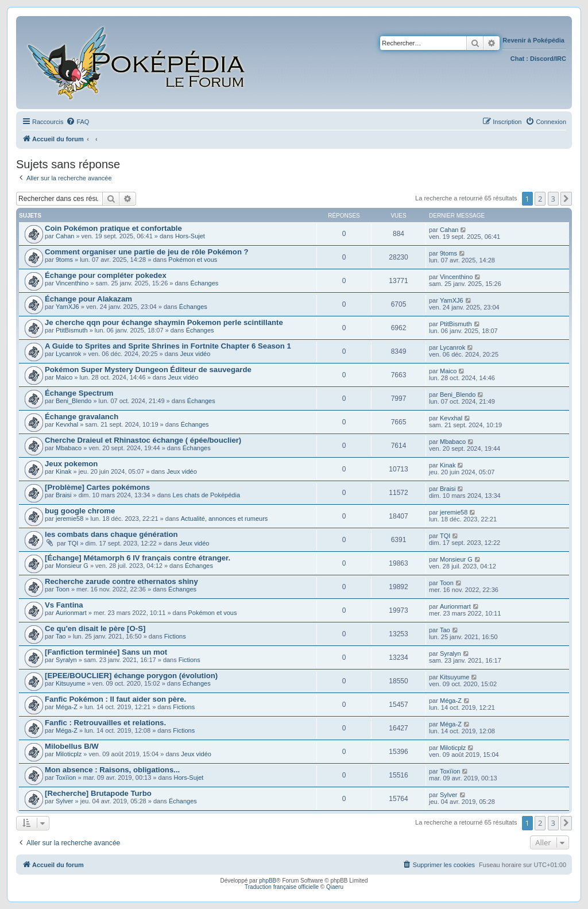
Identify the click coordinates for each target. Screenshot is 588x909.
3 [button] (553, 199)
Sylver (65, 801)
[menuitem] (78, 122)
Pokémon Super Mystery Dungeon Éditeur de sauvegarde (148, 370)
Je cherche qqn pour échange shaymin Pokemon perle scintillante (164, 322)
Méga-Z (67, 707)
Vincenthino (72, 283)
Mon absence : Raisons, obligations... (112, 770)
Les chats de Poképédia (206, 495)
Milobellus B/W (72, 746)
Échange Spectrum (79, 393)
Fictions (175, 636)
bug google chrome (80, 511)
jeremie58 (69, 519)
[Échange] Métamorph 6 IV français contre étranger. (138, 558)
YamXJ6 (67, 307)
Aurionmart (71, 613)
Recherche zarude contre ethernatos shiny (121, 581)
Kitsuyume (70, 683)
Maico (64, 377)
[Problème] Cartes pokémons (97, 487)
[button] (566, 199)
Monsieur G (72, 566)
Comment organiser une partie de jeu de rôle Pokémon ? (147, 252)
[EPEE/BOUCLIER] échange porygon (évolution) (131, 676)
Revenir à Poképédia (534, 40)
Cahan (65, 236)
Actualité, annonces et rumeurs (225, 519)
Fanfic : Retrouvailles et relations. (105, 723)
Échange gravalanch (82, 417)
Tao (61, 636)
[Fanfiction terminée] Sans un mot (106, 652)
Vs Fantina (64, 605)
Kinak (64, 471)
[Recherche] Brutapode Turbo (98, 793)
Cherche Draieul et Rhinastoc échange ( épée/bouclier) (143, 440)
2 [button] (540, 199)
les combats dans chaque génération (111, 534)
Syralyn (66, 660)
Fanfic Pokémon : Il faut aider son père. (115, 699)
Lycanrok (68, 354)
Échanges (204, 283)
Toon (63, 589)
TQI (73, 543)
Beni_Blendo (73, 401)
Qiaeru (335, 887)
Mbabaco (69, 448)
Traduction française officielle (282, 887)
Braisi (64, 495)
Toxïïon (66, 778)
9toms (64, 260)
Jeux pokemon (71, 464)
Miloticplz (69, 754)
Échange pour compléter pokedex (106, 275)
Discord (542, 59)
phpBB (268, 881)
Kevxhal (67, 424)
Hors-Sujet (190, 236)
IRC (561, 59)
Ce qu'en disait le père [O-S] (95, 628)
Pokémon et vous (193, 260)
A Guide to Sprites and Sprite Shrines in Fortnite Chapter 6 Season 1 (168, 346)
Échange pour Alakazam (88, 299)
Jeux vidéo (196, 354)
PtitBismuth (72, 330)
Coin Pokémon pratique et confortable (113, 228)
